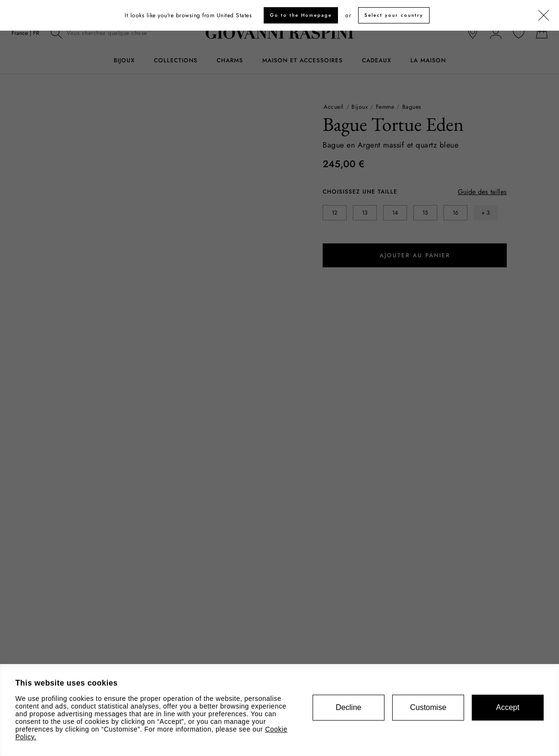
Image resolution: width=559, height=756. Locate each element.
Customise (428, 707)
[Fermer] (544, 16)
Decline (348, 707)
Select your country (394, 15)
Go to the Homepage (301, 15)
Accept (508, 707)
